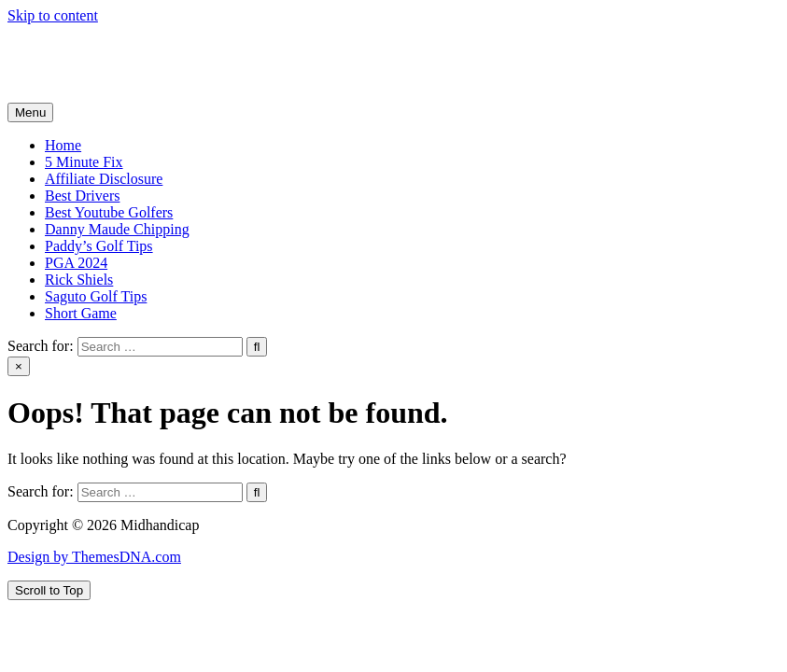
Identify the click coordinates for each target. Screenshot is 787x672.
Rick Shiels (79, 280)
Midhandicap (47, 47)
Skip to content (53, 15)
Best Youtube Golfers (109, 212)
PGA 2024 (76, 263)
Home (63, 145)
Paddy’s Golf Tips (99, 246)
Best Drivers (82, 196)
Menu (30, 112)
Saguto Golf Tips (96, 296)
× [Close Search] (19, 366)
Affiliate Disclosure (104, 179)
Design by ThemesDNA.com (94, 557)
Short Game (81, 313)
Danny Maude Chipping (117, 229)
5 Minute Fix (84, 162)
